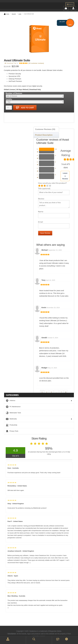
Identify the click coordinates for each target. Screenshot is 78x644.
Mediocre (42, 186)
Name (41, 212)
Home (8, 14)
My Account (5, 640)
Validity (9, 99)
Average (45, 186)
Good (47, 186)
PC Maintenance (13, 407)
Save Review (45, 233)
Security (14, 14)
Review (41, 199)
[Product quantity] (9, 108)
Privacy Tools (12, 431)
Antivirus (39, 401)
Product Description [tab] (44, 135)
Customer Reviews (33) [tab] (45, 129)
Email (41, 222)
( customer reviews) (36, 63)
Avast (20, 14)
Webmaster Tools (13, 413)
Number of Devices (14, 93)
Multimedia (39, 419)
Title (44, 189)
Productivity (12, 425)
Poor (40, 186)
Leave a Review (65, 176)
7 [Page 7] (61, 392)
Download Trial (11, 63)
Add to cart (25, 108)
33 (56, 149)
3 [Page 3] (51, 392)
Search (31, 639)
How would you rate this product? (52, 183)
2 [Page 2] (47, 392)
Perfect (50, 186)
